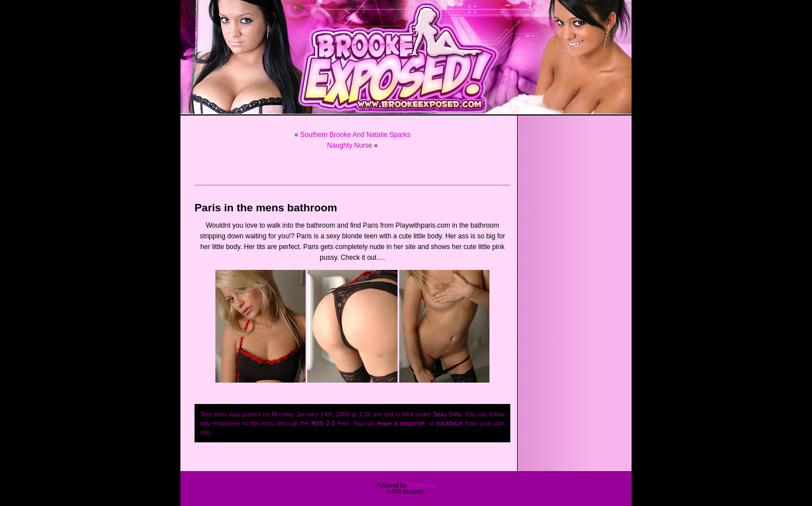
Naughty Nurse (350, 145)
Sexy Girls (447, 414)
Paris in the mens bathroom (266, 208)
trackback (449, 423)
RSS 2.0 (323, 423)
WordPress (422, 485)
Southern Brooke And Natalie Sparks (355, 135)
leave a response (401, 423)
